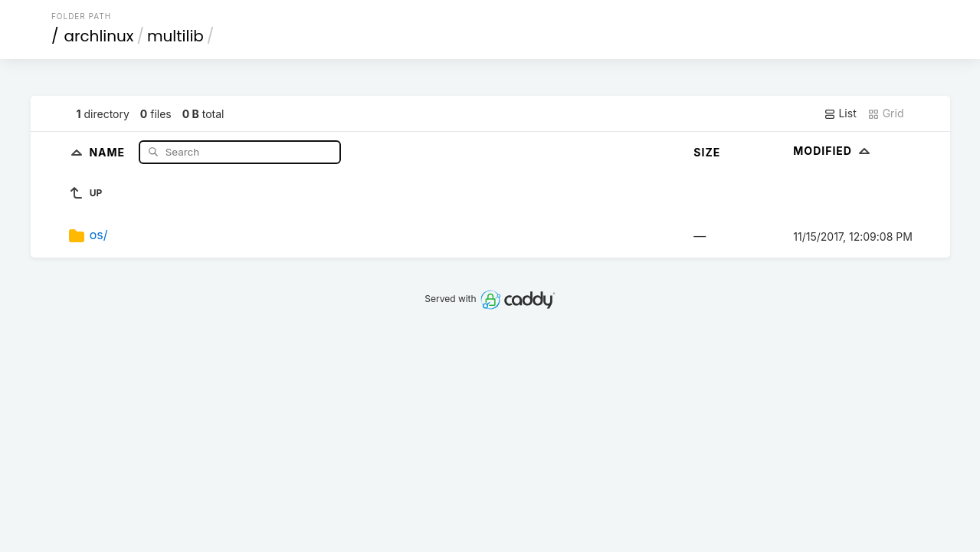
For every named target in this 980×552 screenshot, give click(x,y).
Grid (886, 113)
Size (707, 152)
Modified (833, 151)
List (840, 113)
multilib (175, 36)
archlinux (98, 36)
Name (108, 151)
